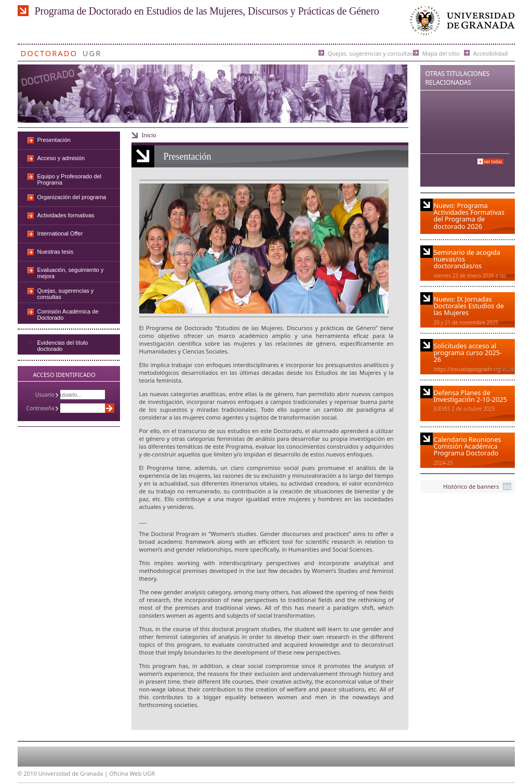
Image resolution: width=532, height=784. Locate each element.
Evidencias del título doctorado (63, 346)
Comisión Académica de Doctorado (68, 315)
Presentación (54, 140)
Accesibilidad (491, 53)
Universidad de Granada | (74, 773)
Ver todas (493, 161)
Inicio (149, 135)
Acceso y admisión (61, 158)
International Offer (60, 233)
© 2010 (27, 773)
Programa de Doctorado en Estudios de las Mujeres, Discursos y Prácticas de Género (207, 11)
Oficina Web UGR (132, 773)
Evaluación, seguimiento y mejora (71, 273)
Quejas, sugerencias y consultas (370, 53)
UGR (92, 51)
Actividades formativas (66, 215)
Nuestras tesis (56, 252)
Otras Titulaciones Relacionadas (458, 78)
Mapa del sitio (441, 53)
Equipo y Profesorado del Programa (70, 179)
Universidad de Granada (460, 23)
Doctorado (49, 51)
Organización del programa (72, 197)
